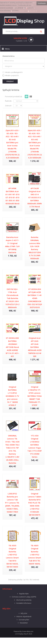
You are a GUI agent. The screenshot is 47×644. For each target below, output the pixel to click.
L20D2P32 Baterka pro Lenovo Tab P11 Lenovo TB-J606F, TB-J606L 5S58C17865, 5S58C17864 (12, 503)
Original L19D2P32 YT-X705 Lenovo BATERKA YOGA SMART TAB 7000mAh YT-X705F (35, 396)
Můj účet (24, 613)
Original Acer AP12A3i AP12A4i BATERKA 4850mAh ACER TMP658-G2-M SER (35, 347)
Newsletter (24, 623)
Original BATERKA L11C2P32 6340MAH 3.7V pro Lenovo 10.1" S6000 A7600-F (12, 396)
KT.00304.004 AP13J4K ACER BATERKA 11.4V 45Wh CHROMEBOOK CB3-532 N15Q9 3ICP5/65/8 (35, 298)
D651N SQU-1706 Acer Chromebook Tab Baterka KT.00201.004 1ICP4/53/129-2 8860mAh (12, 298)
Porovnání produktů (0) (13, 96)
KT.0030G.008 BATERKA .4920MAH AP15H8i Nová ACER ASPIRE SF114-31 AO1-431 (12, 347)
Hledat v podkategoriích (13, 72)
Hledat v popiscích (11, 75)
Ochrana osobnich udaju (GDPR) (24, 597)
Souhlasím (42, 3)
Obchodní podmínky (24, 600)
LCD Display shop (21, 634)
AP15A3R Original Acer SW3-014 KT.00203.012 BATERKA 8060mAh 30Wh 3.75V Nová (35, 197)
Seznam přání (24, 620)
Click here (15, 10)
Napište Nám (24, 594)
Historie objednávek (24, 616)
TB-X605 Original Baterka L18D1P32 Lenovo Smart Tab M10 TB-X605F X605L (35, 555)
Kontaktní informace (24, 603)
